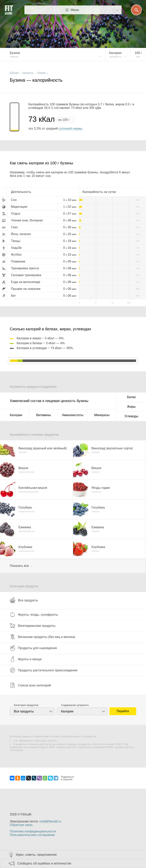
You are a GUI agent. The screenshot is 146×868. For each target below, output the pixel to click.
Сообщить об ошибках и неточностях (44, 863)
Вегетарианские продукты (33, 626)
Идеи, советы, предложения (36, 855)
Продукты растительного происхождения (44, 670)
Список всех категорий (30, 685)
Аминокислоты (73, 415)
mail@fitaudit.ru (50, 821)
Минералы (102, 415)
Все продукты (24, 600)
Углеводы (131, 416)
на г (64, 120)
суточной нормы (70, 129)
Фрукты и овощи (26, 659)
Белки (131, 397)
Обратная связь (21, 825)
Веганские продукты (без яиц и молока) (43, 637)
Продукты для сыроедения (33, 648)
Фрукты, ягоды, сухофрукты (34, 614)
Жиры (131, 407)
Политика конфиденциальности (33, 831)
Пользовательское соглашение (32, 835)
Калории (16, 415)
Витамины (44, 415)
